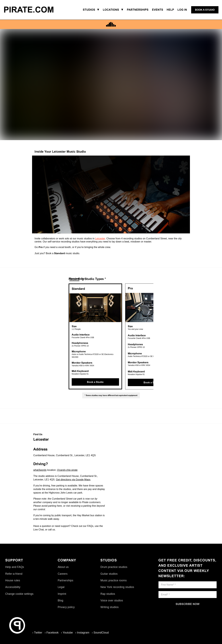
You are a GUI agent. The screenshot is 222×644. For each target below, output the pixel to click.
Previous (66, 336)
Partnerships (65, 580)
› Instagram (82, 633)
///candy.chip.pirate (67, 470)
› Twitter (37, 633)
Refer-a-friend (14, 574)
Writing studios (109, 607)
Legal (61, 587)
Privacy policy (66, 607)
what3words (40, 470)
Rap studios (108, 594)
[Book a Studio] (95, 382)
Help (170, 10)
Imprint (62, 594)
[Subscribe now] (188, 604)
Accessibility (13, 587)
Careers (63, 574)
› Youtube (67, 633)
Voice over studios (112, 600)
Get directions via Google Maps (73, 480)
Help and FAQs (15, 567)
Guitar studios (109, 574)
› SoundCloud (100, 633)
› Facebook (52, 633)
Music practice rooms (113, 580)
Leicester (100, 239)
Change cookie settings (19, 594)
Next (156, 336)
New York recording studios (117, 587)
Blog (60, 600)
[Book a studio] (205, 10)
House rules (13, 580)
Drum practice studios (114, 567)
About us (63, 567)
